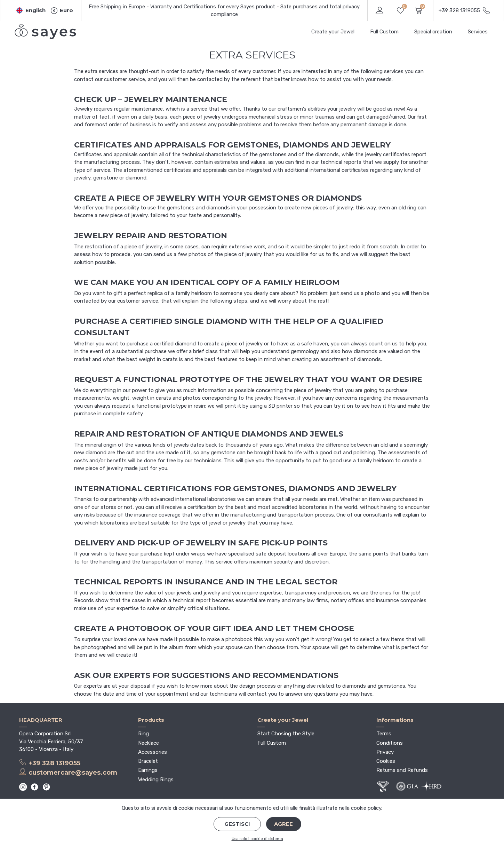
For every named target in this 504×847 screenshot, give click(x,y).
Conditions (390, 743)
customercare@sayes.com (68, 772)
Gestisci (237, 824)
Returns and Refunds (402, 770)
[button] (31, 11)
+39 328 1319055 (50, 763)
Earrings (148, 770)
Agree (283, 824)
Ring (143, 734)
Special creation (433, 32)
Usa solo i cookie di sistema (257, 839)
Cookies (386, 761)
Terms (384, 734)
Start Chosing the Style (286, 734)
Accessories (153, 752)
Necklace (149, 743)
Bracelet (148, 761)
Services (478, 32)
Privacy (385, 752)
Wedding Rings (156, 780)
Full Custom (384, 32)
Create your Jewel (333, 32)
